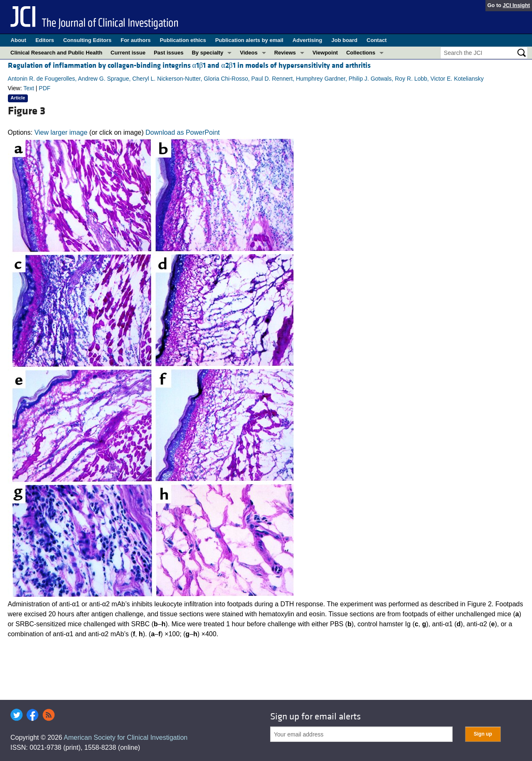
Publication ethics (183, 40)
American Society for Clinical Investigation (126, 738)
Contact (377, 40)
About (19, 40)
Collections (361, 53)
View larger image (61, 132)
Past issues (169, 53)
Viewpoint (325, 53)
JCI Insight (516, 5)
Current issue (128, 53)
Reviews (285, 53)
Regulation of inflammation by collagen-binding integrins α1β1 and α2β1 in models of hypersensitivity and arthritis (189, 65)
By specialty (207, 53)
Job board (344, 40)
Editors (45, 40)
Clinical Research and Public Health (56, 53)
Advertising (308, 40)
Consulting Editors (87, 40)
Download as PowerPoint (183, 132)
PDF (44, 88)
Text (29, 88)
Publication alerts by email (249, 40)
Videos (249, 53)
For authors (135, 40)
